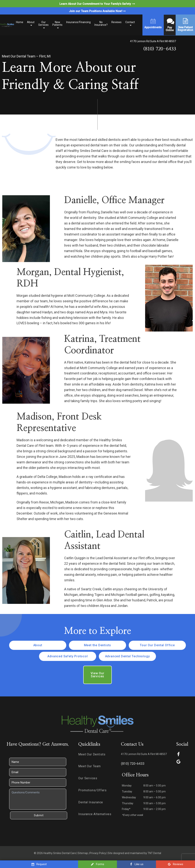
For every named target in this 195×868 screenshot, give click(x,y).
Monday (127, 786)
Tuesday (127, 791)
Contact (130, 22)
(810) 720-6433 (160, 49)
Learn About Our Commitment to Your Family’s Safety (97, 4)
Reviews (116, 22)
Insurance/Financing (78, 22)
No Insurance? (101, 23)
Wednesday (129, 797)
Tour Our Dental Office (157, 645)
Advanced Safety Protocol (68, 656)
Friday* (126, 809)
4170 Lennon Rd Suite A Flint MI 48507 (153, 41)
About (31, 22)
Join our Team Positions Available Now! (98, 11)
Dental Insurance (91, 802)
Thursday (128, 803)
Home (20, 22)
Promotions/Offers (92, 790)
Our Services (43, 23)
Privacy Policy (98, 853)
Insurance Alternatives (95, 814)
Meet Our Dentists (92, 754)
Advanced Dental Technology (127, 656)
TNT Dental (154, 853)
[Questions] (38, 799)
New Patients (57, 23)
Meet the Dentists (98, 645)
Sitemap (83, 853)
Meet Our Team (89, 766)
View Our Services (97, 675)
